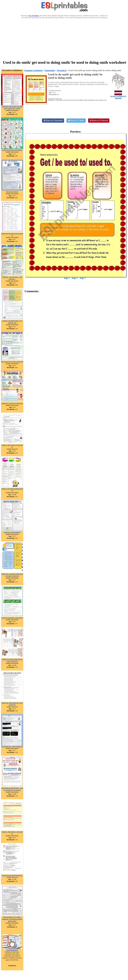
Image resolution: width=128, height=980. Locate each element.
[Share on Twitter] (76, 121)
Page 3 (83, 278)
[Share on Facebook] (53, 121)
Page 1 (67, 278)
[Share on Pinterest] (99, 121)
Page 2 (75, 278)
